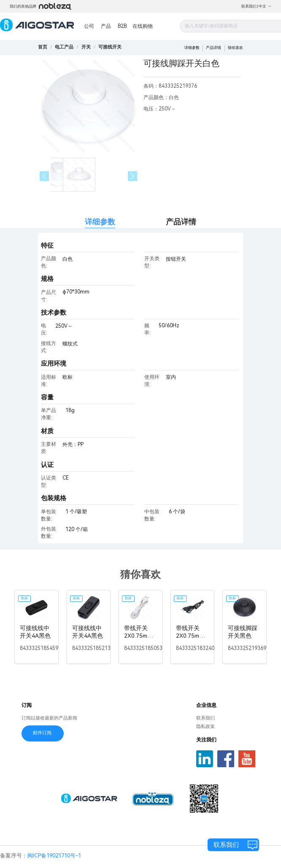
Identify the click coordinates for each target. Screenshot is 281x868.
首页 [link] (43, 47)
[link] (64, 47)
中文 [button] (265, 6)
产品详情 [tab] (181, 222)
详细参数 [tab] (100, 222)
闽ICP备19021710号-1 (54, 856)
